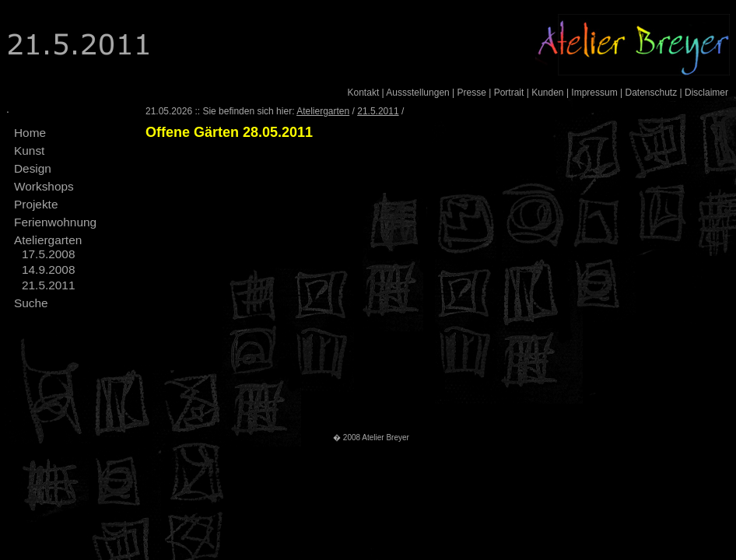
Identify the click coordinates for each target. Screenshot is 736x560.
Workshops (44, 186)
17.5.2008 (48, 254)
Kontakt (364, 93)
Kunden (547, 93)
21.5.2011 (48, 285)
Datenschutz (651, 93)
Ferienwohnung (55, 222)
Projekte (36, 204)
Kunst (29, 150)
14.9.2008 (48, 269)
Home (30, 133)
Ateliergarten (48, 240)
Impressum (594, 93)
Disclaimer (706, 93)
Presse (472, 93)
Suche (31, 303)
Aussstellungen (417, 93)
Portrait (509, 93)
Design (33, 168)
